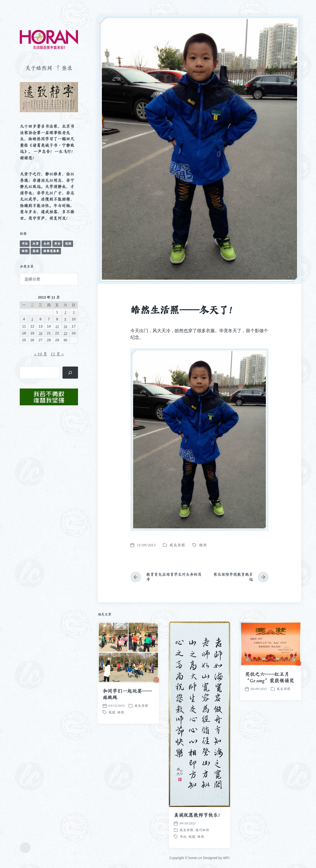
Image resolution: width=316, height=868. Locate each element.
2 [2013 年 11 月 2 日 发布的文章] (65, 312)
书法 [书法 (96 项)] (25, 244)
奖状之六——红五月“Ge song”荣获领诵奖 (269, 718)
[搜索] (70, 373)
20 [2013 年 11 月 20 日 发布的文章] (40, 333)
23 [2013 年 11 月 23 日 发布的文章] (65, 333)
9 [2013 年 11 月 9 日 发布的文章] (65, 319)
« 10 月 (40, 354)
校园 (112, 753)
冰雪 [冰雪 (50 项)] (36, 244)
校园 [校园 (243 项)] (68, 244)
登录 (67, 68)
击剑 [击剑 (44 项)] (46, 244)
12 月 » (57, 354)
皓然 (203, 545)
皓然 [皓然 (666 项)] (25, 251)
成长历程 (177, 545)
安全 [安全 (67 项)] (57, 244)
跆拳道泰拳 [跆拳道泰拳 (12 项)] (51, 251)
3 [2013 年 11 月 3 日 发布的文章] (74, 312)
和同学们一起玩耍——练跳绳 (127, 735)
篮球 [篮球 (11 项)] (36, 251)
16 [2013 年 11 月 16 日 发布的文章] (65, 326)
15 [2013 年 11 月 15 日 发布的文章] (57, 326)
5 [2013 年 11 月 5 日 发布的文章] (32, 319)
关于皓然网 (39, 68)
